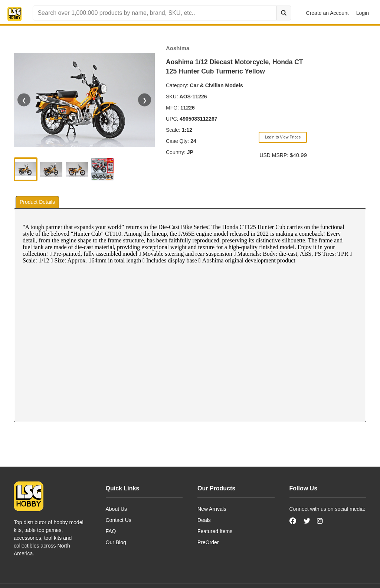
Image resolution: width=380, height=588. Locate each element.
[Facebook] (294, 521)
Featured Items (215, 531)
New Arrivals (212, 509)
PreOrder (208, 542)
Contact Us (119, 520)
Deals (204, 520)
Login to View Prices (283, 137)
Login (363, 13)
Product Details (37, 202)
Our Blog (116, 542)
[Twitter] (307, 521)
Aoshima (178, 48)
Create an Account (327, 13)
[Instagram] (320, 521)
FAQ (111, 531)
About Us (117, 509)
